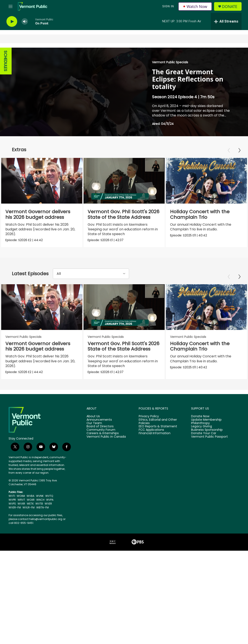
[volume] (25, 22)
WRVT (21, 503)
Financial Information (155, 437)
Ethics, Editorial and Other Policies (158, 425)
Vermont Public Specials (170, 62)
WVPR (12, 503)
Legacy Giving (202, 430)
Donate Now (200, 420)
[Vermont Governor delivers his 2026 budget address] (42, 181)
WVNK (40, 500)
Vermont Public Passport (209, 441)
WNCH (40, 503)
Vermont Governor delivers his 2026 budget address (38, 214)
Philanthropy (200, 427)
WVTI (12, 500)
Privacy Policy (149, 420)
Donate (230, 7)
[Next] (239, 150)
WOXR (31, 503)
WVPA (50, 503)
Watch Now (195, 6)
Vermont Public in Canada (106, 441)
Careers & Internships (103, 437)
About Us (93, 420)
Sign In (168, 6)
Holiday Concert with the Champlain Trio (215, 214)
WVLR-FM (29, 511)
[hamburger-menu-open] (11, 6)
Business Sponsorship (207, 434)
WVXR (21, 507)
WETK (30, 507)
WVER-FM (15, 511)
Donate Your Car (204, 437)
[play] (12, 22)
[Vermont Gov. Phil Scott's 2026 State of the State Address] (116, 181)
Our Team (94, 427)
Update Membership (206, 423)
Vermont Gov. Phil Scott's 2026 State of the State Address (115, 214)
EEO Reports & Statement (158, 430)
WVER (48, 507)
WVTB (39, 507)
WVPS (12, 507)
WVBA (30, 500)
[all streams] (226, 21)
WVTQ (49, 500)
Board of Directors (100, 430)
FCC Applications (151, 434)
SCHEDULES (5, 61)
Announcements (99, 423)
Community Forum (101, 434)
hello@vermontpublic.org (46, 523)
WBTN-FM (43, 511)
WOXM (21, 500)
